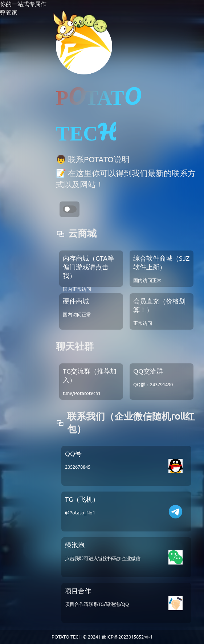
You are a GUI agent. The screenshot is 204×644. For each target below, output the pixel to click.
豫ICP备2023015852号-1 (127, 637)
